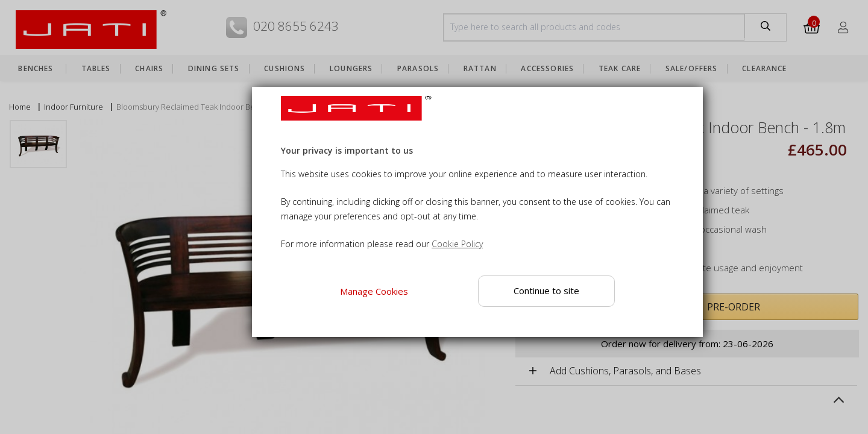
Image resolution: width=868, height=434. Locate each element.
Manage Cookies (373, 291)
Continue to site (546, 291)
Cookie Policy (457, 244)
